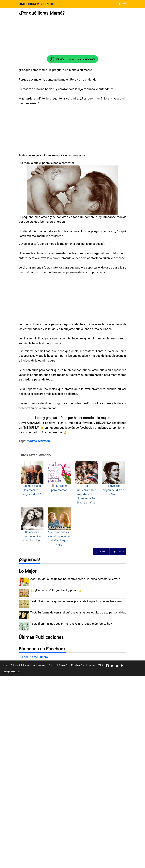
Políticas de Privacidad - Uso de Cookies (28, 708)
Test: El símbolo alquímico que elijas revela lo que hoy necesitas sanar (76, 644)
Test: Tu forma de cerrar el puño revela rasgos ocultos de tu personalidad (78, 655)
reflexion (44, 484)
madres (32, 484)
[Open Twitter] (112, 708)
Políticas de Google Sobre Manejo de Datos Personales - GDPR (76, 708)
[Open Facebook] (107, 708)
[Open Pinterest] (122, 708)
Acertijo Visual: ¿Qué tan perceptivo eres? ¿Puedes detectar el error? (75, 622)
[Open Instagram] (117, 708)
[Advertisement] (72, 369)
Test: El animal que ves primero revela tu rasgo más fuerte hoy (71, 666)
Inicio (5, 708)
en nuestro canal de (73, 59)
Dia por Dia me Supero (33, 700)
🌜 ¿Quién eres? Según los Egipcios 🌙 (56, 633)
